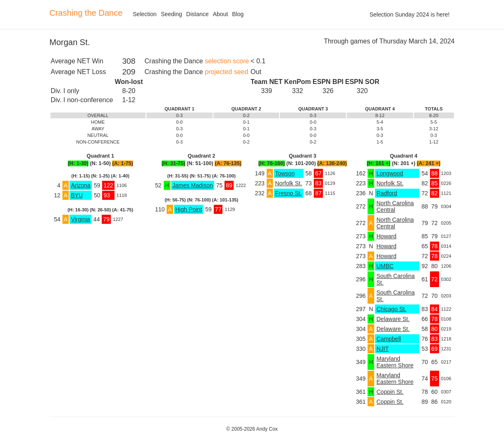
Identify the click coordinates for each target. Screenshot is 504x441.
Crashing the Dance (86, 13)
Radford (387, 193)
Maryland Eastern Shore (395, 362)
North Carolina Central (395, 206)
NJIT (382, 349)
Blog (238, 14)
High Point (189, 209)
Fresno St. (288, 193)
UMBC (385, 266)
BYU (77, 195)
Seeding (171, 14)
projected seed (226, 72)
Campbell (388, 339)
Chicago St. (391, 309)
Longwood (390, 173)
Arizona (80, 185)
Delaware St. (393, 319)
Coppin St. (390, 392)
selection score (227, 61)
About (221, 14)
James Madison (193, 185)
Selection (145, 14)
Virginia (80, 219)
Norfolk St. (288, 183)
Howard (386, 236)
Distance (197, 14)
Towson (285, 173)
